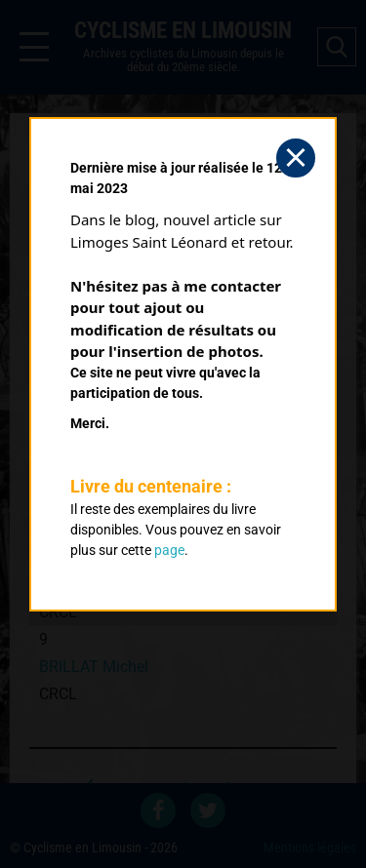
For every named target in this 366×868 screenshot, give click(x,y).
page (169, 550)
